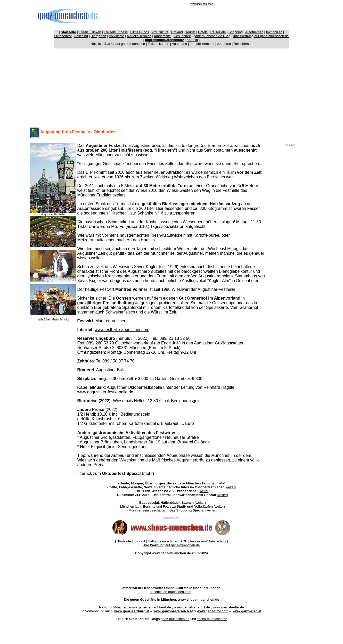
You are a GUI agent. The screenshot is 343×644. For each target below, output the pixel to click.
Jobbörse (224, 44)
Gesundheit (182, 36)
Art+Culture (160, 32)
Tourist (190, 32)
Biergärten (99, 36)
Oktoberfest (63, 36)
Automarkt (179, 44)
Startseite (124, 541)
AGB (184, 541)
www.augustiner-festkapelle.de (105, 392)
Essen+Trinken (90, 32)
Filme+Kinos (140, 32)
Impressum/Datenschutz (208, 541)
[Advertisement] (202, 17)
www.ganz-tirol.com (213, 611)
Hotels (203, 32)
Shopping (236, 32)
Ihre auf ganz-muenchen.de (172, 545)
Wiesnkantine (132, 460)
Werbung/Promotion (202, 4)
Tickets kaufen (158, 44)
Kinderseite (162, 36)
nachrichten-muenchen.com (170, 592)
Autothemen (254, 32)
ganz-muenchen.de (212, 36)
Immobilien (274, 32)
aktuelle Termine (139, 36)
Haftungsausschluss (163, 541)
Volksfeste (116, 36)
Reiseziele (218, 32)
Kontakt (192, 40)
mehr (148, 473)
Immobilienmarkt (202, 44)
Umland (177, 32)
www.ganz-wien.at (247, 611)
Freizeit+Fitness (116, 32)
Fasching (81, 36)
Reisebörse (242, 44)
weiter (230, 487)
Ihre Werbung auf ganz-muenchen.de (261, 36)
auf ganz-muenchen (125, 44)
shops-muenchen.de (212, 619)
